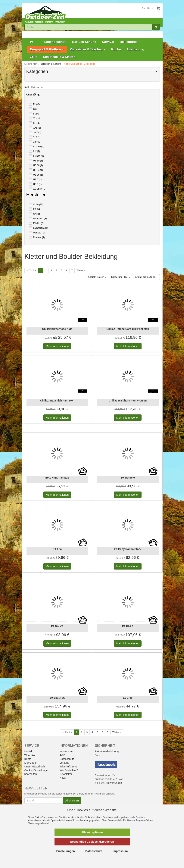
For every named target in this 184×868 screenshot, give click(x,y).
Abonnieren (72, 801)
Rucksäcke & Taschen (88, 49)
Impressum (66, 751)
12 (146, 277)
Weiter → (81, 270)
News (63, 778)
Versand (64, 763)
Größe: (33, 95)
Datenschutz (67, 759)
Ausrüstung (135, 49)
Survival (108, 42)
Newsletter (66, 774)
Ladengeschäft (55, 42)
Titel (121, 277)
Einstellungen (66, 851)
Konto (28, 759)
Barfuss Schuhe (84, 42)
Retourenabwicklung (107, 751)
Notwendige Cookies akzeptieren (92, 842)
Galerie (97, 277)
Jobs (98, 755)
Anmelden (147, 8)
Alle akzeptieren (92, 832)
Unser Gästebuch (35, 767)
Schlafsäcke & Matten (59, 57)
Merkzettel (31, 763)
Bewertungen (114, 783)
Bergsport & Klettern (47, 49)
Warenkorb (31, 755)
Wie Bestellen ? (69, 770)
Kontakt (29, 751)
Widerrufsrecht (68, 767)
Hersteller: (37, 195)
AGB (62, 755)
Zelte (34, 57)
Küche (116, 49)
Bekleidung (130, 42)
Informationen (57, 346)
